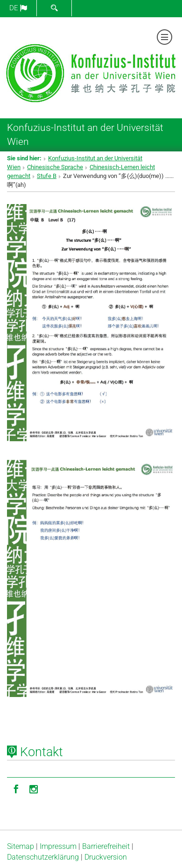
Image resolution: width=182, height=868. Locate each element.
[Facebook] (16, 788)
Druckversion (106, 857)
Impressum (58, 846)
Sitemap (21, 846)
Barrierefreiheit (106, 846)
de (18, 8)
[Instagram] (34, 788)
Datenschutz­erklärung (43, 857)
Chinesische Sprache (55, 167)
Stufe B (47, 176)
